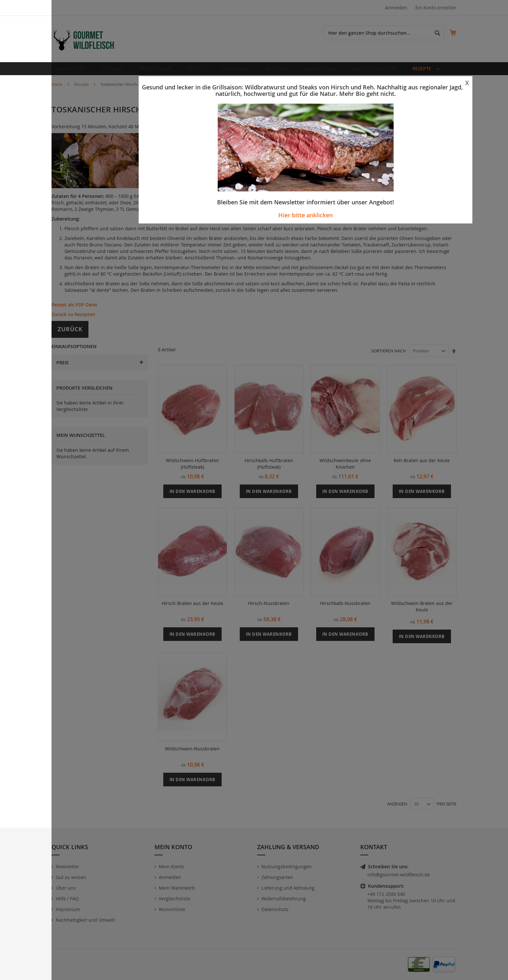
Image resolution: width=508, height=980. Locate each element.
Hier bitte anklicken (306, 215)
